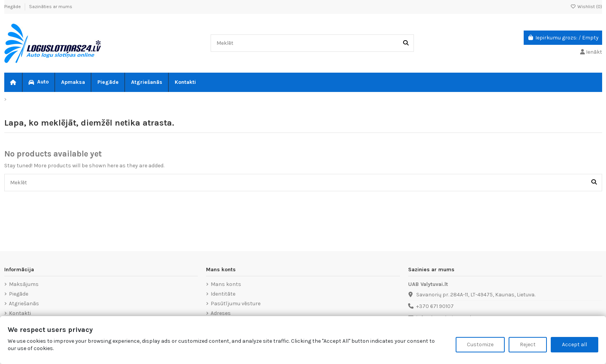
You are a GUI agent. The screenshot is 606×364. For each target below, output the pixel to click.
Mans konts (226, 284)
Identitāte (223, 294)
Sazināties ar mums (51, 7)
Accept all (575, 344)
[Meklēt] (406, 43)
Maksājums (24, 284)
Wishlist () (586, 7)
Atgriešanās (24, 304)
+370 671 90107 (435, 306)
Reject (528, 344)
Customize (480, 344)
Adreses (221, 313)
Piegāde (13, 7)
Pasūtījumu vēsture (236, 304)
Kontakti (20, 313)
